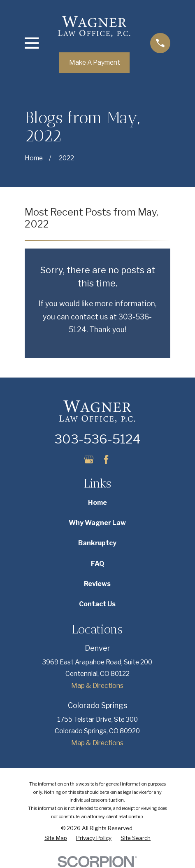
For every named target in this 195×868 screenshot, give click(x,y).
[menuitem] (56, 838)
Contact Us (97, 604)
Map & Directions (97, 686)
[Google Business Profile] (89, 460)
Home (97, 503)
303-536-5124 (97, 439)
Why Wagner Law (97, 523)
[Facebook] (106, 460)
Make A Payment (95, 62)
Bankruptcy (97, 543)
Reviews (97, 584)
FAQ (97, 564)
